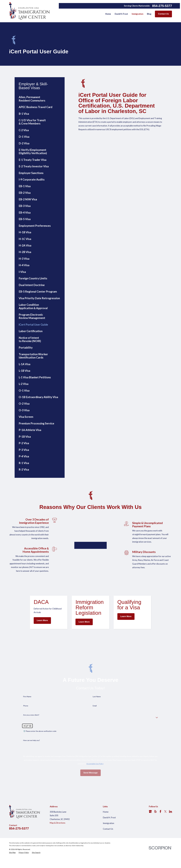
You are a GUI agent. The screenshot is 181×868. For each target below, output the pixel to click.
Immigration (108, 844)
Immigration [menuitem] (137, 14)
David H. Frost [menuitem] (121, 14)
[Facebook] (160, 832)
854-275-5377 (162, 6)
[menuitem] (40, 99)
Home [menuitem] (108, 14)
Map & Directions (58, 844)
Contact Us (163, 14)
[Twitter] (165, 832)
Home (106, 833)
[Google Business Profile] (150, 832)
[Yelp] (155, 832)
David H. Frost (109, 838)
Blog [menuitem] (149, 14)
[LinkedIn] (170, 832)
